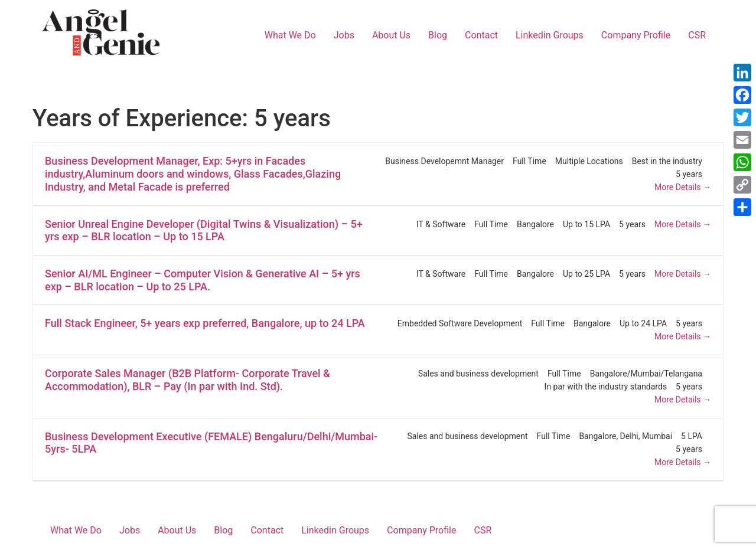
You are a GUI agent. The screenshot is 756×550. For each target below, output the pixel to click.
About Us (391, 35)
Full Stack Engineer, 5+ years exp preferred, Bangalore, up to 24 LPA (205, 323)
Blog (438, 35)
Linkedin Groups (550, 35)
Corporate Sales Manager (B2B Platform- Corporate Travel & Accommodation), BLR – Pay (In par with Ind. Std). (188, 380)
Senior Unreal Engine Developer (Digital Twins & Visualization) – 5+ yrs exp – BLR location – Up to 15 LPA (204, 230)
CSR (697, 35)
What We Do (290, 35)
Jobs (344, 35)
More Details (683, 187)
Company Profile (636, 35)
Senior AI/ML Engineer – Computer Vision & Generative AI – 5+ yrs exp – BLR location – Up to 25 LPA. (203, 280)
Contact (481, 35)
